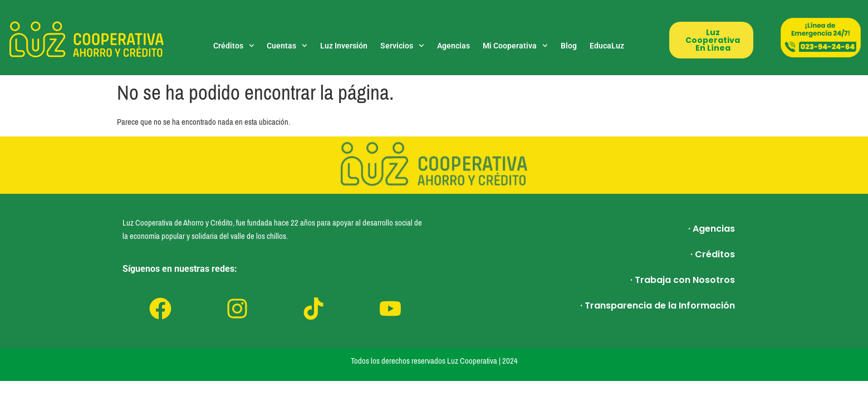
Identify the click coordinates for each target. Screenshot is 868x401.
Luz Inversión (344, 46)
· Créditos (713, 254)
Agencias (453, 46)
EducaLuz (607, 46)
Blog (569, 46)
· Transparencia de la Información (658, 305)
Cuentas (287, 46)
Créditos (234, 46)
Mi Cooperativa (515, 46)
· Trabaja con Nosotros (683, 280)
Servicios (402, 46)
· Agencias (712, 229)
